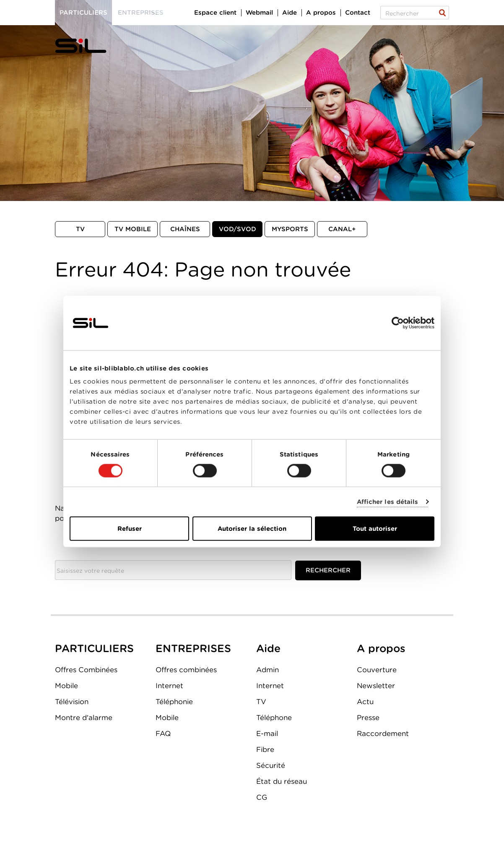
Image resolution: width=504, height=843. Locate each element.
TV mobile (133, 229)
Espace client (215, 13)
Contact (358, 13)
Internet (169, 686)
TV (80, 229)
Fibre (265, 749)
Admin (268, 670)
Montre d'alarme (84, 718)
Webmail (259, 13)
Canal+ (342, 229)
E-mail (267, 733)
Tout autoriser (375, 529)
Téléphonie (174, 702)
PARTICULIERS (94, 648)
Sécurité (271, 765)
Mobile (66, 686)
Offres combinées (186, 670)
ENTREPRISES (193, 648)
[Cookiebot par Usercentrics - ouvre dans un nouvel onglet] (398, 323)
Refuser (130, 529)
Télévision (72, 702)
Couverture (377, 670)
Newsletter (376, 686)
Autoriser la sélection (252, 529)
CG (262, 797)
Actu (365, 702)
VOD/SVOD (238, 229)
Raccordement (383, 733)
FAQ (163, 733)
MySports (290, 229)
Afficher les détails (388, 501)
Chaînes (185, 229)
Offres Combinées (86, 670)
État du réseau (282, 781)
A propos (321, 13)
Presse (368, 718)
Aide (290, 13)
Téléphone (274, 718)
